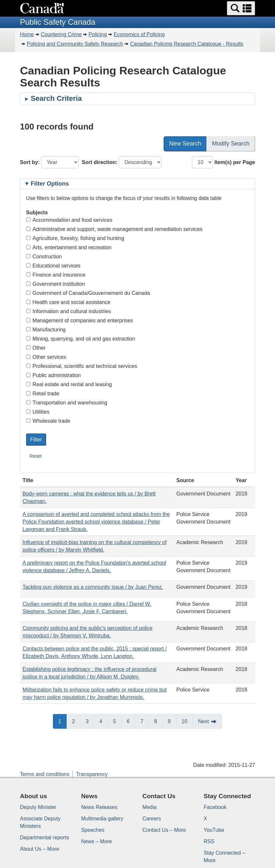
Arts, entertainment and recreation (69, 247)
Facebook (215, 807)
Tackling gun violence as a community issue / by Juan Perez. (93, 587)
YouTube (214, 830)
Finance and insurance (56, 275)
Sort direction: (99, 162)
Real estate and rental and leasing (69, 384)
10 (185, 721)
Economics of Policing (139, 34)
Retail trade (43, 394)
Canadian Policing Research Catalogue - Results (187, 44)
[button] (241, 8)
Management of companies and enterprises (80, 320)
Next (204, 721)
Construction (44, 257)
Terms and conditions (45, 774)
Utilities (38, 412)
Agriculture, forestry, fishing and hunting (75, 238)
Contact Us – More (164, 830)
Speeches (93, 830)
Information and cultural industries (69, 311)
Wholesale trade (48, 421)
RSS (209, 841)
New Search (185, 144)
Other (36, 348)
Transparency (92, 774)
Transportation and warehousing (67, 403)
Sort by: (30, 162)
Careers (152, 819)
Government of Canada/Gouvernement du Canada (88, 293)
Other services (46, 357)
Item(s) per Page (235, 162)
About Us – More (40, 849)
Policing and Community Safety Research (75, 44)
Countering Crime (61, 34)
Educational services (53, 266)
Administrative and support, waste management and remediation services (114, 229)
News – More (97, 841)
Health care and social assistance (68, 302)
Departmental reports (44, 838)
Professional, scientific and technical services (82, 366)
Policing (98, 34)
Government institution (56, 284)
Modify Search (231, 144)
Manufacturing (46, 330)
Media (150, 807)
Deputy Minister (38, 807)
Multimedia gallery (102, 819)
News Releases (99, 807)
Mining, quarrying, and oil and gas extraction (81, 339)
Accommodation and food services (69, 220)
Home (27, 34)
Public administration (54, 375)
